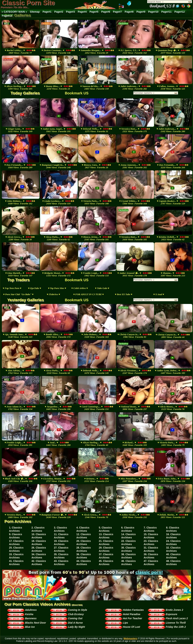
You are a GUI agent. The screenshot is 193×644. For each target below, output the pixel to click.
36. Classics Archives (84, 556)
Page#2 (59, 12)
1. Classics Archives (16, 529)
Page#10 (153, 12)
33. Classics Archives (16, 556)
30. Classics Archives (128, 549)
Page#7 (117, 12)
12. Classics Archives (84, 536)
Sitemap (35, 12)
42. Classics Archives (39, 563)
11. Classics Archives (61, 536)
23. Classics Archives (151, 543)
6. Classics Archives (128, 529)
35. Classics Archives (61, 556)
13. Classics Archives (106, 536)
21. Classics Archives (106, 543)
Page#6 (106, 12)
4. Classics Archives (83, 529)
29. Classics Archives (106, 549)
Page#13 (7, 16)
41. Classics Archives (16, 563)
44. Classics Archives (84, 563)
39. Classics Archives (151, 556)
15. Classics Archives (151, 536)
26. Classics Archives (39, 549)
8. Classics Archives (173, 529)
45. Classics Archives (106, 563)
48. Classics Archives (173, 563)
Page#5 (94, 12)
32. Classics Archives (173, 549)
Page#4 (82, 12)
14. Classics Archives (128, 536)
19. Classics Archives (61, 543)
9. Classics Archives (16, 536)
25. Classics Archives (16, 549)
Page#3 (70, 12)
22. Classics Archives (128, 543)
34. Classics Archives (39, 556)
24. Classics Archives (173, 543)
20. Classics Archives (84, 543)
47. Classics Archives (151, 563)
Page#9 (141, 12)
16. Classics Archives (173, 536)
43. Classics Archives (61, 563)
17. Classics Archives (16, 543)
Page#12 (180, 12)
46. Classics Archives (128, 563)
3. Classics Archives (60, 529)
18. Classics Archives (39, 543)
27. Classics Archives (61, 549)
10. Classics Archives (39, 536)
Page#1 (47, 12)
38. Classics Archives (128, 556)
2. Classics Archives (38, 529)
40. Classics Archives (173, 556)
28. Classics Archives (84, 549)
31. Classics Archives (151, 549)
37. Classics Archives (106, 556)
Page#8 (129, 12)
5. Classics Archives (105, 529)
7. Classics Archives (150, 529)
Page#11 (166, 12)
